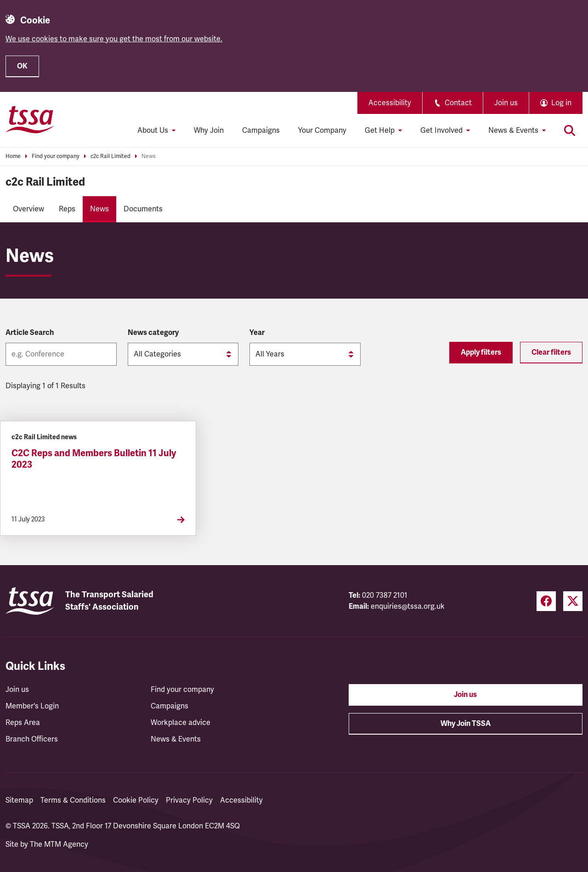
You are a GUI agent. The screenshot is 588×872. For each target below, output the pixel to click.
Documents (143, 209)
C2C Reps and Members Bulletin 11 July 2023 (94, 459)
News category (153, 333)
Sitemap (19, 800)
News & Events (176, 739)
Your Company (322, 130)
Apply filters (481, 352)
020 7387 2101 (385, 595)
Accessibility (390, 103)
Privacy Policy (189, 800)
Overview (28, 209)
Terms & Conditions (73, 800)
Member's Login (32, 706)
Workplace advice (181, 723)
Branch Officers (32, 739)
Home (13, 156)
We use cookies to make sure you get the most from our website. (114, 39)
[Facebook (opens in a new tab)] (546, 601)
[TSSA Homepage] (30, 119)
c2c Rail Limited (110, 156)
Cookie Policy (136, 800)
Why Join (209, 130)
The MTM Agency (59, 844)
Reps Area (23, 723)
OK (22, 66)
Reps (67, 209)
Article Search (30, 333)
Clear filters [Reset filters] (551, 352)
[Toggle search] (570, 130)
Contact (453, 103)
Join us (506, 103)
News (149, 156)
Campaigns (261, 130)
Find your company (56, 156)
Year (257, 333)
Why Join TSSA (466, 724)
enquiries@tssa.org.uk (408, 606)
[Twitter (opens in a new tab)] (573, 601)
